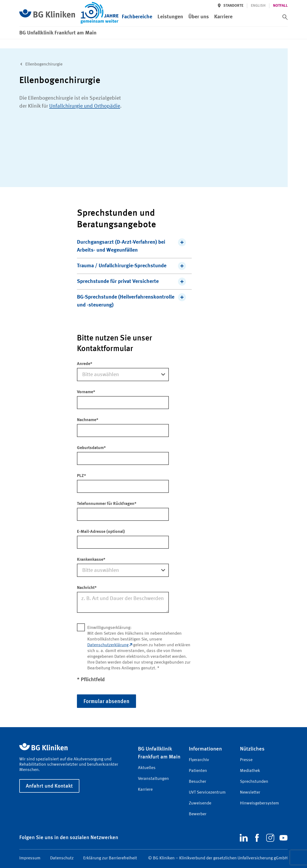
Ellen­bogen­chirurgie (40, 64)
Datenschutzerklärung (110, 645)
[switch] (285, 9)
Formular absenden (106, 701)
